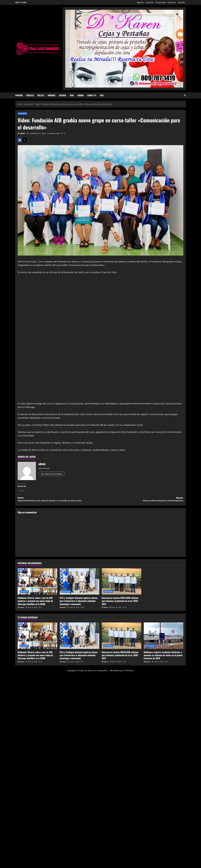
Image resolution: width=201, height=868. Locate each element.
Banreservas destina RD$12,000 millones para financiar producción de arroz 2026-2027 (120, 602)
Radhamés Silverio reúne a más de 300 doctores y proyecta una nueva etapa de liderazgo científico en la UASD (35, 602)
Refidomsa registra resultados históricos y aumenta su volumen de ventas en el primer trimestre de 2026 (163, 657)
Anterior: (59, 500)
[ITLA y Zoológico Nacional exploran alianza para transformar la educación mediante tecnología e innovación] (79, 583)
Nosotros (172, 2)
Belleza (41, 95)
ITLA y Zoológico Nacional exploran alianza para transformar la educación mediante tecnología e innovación (79, 602)
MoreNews (115, 672)
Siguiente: (142, 500)
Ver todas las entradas (52, 474)
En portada (161, 2)
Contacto (150, 2)
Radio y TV (92, 95)
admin (23, 133)
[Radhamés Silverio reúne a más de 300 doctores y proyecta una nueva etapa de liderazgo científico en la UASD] (37, 583)
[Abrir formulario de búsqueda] (185, 95)
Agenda (140, 2)
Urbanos (51, 95)
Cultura (63, 95)
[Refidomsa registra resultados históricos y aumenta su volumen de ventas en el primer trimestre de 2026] (164, 637)
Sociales (181, 2)
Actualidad (22, 113)
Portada (19, 95)
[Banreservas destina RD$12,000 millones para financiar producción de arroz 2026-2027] (122, 583)
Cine (102, 95)
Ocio (72, 95)
